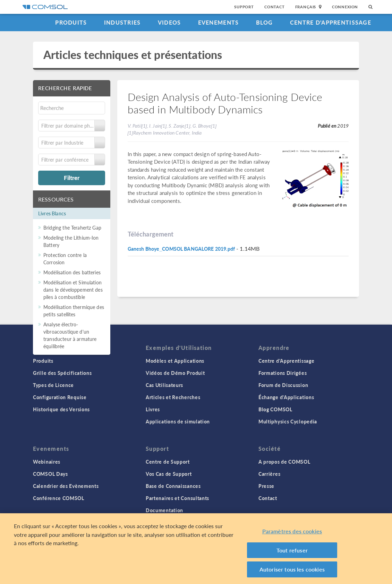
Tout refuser (292, 552)
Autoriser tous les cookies (292, 572)
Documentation (164, 510)
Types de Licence (53, 385)
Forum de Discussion (283, 385)
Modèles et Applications (175, 361)
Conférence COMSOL (59, 498)
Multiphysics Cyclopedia (288, 421)
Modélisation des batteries (72, 272)
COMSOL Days (50, 474)
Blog (265, 22)
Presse (266, 486)
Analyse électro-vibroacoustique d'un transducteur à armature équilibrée (70, 335)
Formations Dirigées (283, 373)
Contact (275, 7)
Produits (71, 22)
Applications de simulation (178, 421)
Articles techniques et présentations (133, 55)
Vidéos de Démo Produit (175, 373)
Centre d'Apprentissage (331, 22)
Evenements (219, 22)
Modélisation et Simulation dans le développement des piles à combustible (73, 290)
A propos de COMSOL (284, 462)
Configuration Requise (60, 397)
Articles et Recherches (173, 397)
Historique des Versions (61, 409)
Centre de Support (168, 462)
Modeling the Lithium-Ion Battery (71, 241)
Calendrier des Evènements (66, 486)
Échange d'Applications (286, 397)
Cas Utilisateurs (164, 385)
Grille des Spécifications (62, 373)
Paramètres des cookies (292, 534)
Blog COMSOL (275, 409)
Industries (122, 22)
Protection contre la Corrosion (65, 259)
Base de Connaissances (173, 486)
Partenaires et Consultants (177, 498)
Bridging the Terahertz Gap (72, 227)
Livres (153, 409)
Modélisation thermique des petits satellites (74, 311)
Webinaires (47, 462)
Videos (169, 22)
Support (244, 7)
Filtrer (72, 178)
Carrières (269, 474)
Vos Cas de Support (169, 474)
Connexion (345, 7)
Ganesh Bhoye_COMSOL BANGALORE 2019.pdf (181, 249)
